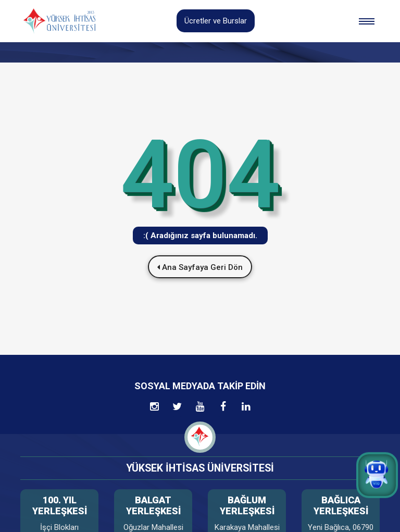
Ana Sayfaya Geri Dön (200, 267)
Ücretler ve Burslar (216, 21)
